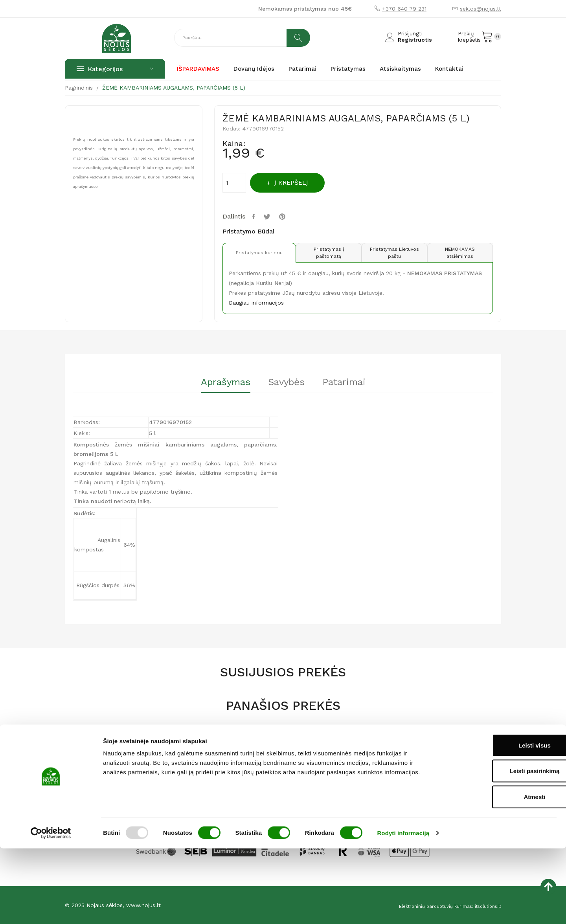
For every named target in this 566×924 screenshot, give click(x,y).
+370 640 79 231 (404, 9)
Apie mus (226, 789)
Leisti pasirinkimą (501, 847)
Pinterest (286, 217)
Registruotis (415, 40)
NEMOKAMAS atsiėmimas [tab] (459, 253)
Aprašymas (218, 382)
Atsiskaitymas (307, 764)
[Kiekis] (234, 183)
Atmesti (500, 872)
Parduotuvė (229, 776)
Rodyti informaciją (403, 908)
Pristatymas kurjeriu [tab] (256, 253)
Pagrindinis (228, 764)
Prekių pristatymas (313, 776)
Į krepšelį (297, 183)
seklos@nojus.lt (481, 9)
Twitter (270, 217)
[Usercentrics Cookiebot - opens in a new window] (51, 909)
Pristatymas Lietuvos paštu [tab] (391, 253)
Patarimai (352, 382)
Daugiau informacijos (256, 303)
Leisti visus (500, 821)
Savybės (286, 382)
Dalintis (255, 217)
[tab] (218, 385)
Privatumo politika (313, 789)
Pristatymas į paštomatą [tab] (324, 253)
